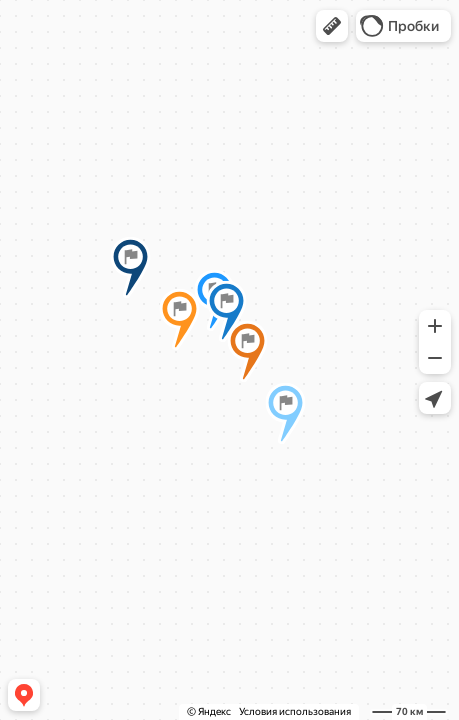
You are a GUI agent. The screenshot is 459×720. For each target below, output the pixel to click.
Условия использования (295, 711)
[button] (332, 26)
